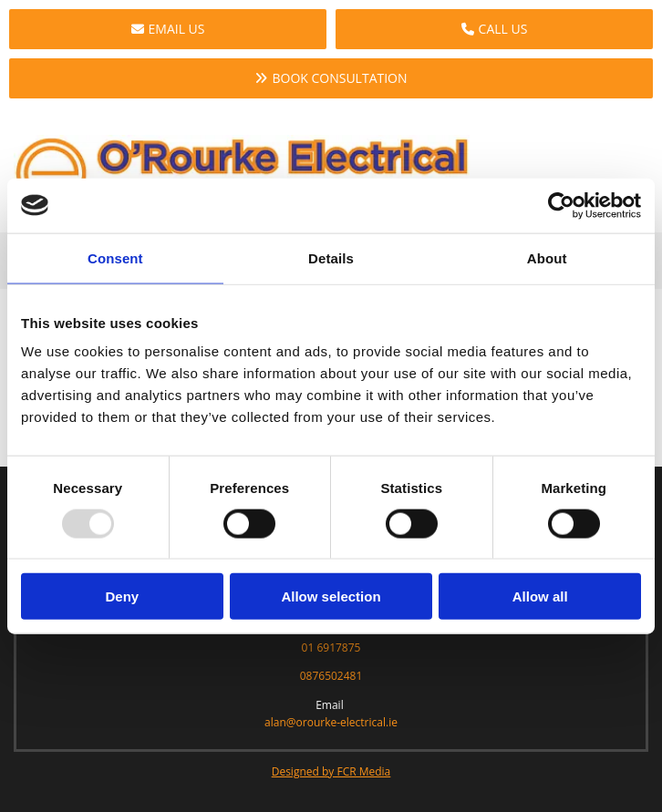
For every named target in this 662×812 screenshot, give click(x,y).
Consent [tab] (115, 257)
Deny (122, 596)
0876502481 (331, 676)
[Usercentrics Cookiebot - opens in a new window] (561, 205)
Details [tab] (331, 257)
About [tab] (547, 257)
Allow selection (331, 596)
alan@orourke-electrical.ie (331, 722)
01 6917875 (331, 648)
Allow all (540, 596)
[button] (168, 29)
